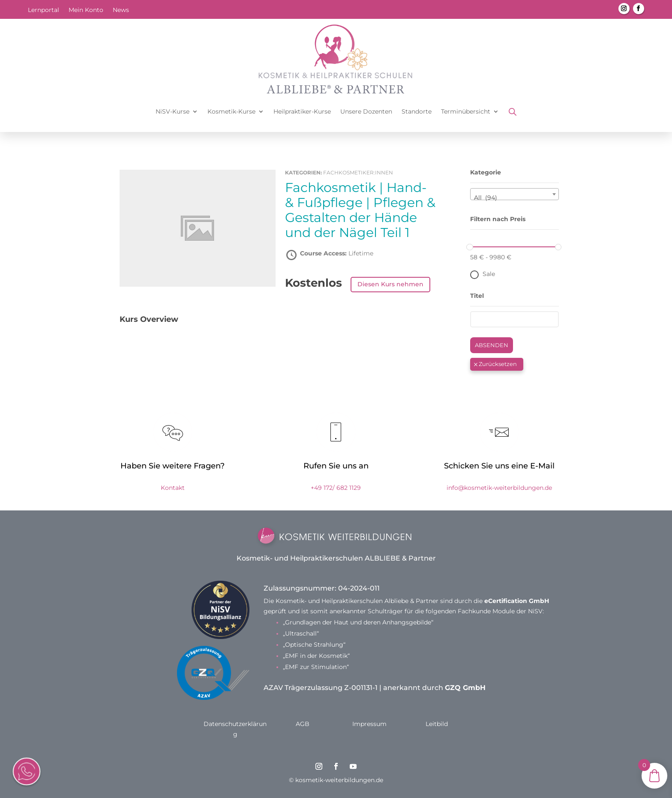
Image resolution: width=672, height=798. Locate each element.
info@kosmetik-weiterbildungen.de (499, 488)
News (121, 10)
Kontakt (173, 488)
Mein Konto (86, 10)
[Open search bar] (513, 112)
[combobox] (514, 194)
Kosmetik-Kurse (231, 111)
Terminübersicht (466, 111)
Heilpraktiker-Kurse (302, 111)
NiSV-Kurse (172, 111)
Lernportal (43, 10)
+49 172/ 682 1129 (336, 488)
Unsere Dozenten (366, 111)
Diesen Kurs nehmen (390, 284)
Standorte (417, 111)
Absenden (492, 345)
